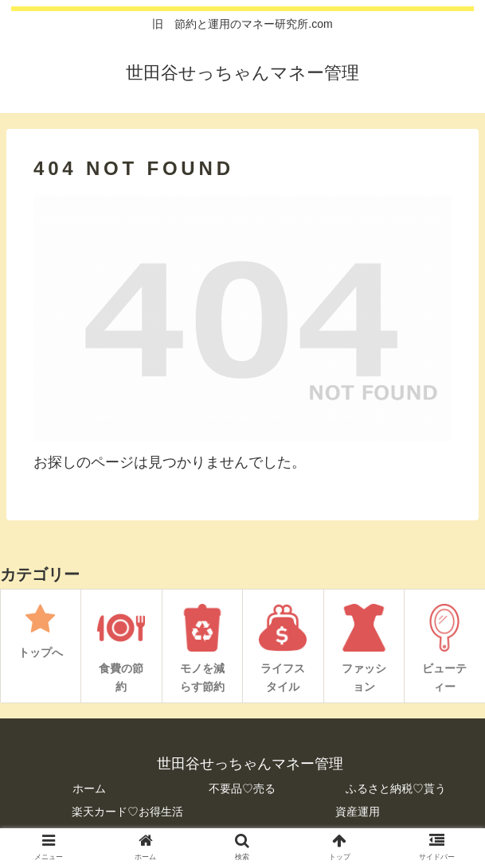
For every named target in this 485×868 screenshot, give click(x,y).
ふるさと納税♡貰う (396, 788)
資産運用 (358, 812)
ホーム (89, 788)
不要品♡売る (242, 788)
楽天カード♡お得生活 (127, 812)
